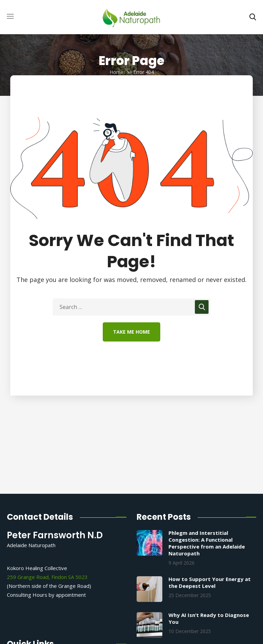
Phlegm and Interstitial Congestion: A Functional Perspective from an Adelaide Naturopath (207, 543)
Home (116, 72)
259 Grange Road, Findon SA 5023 (47, 577)
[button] (253, 17)
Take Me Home (131, 332)
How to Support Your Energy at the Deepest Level (210, 582)
